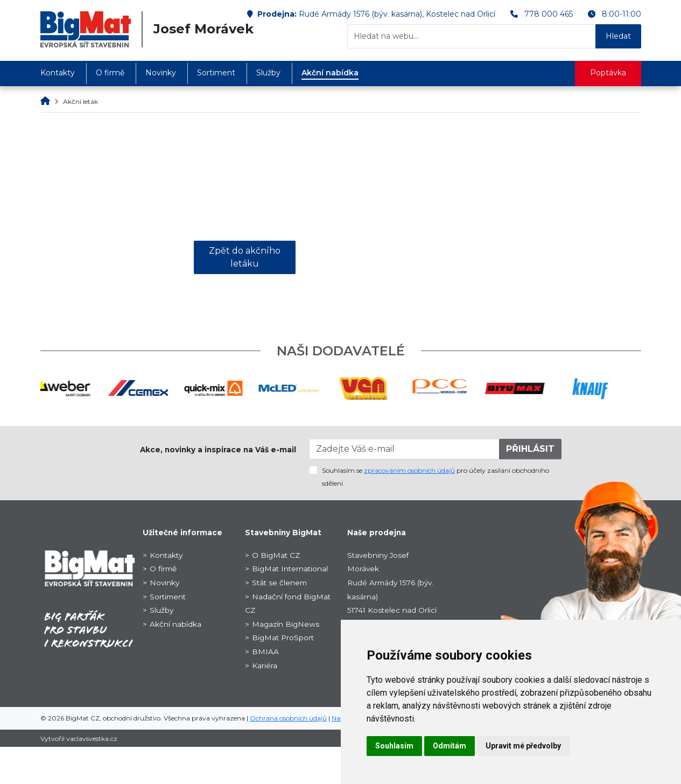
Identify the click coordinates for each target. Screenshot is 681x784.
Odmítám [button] (450, 746)
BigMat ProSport (283, 638)
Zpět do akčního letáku (245, 257)
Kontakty (58, 73)
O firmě (110, 73)
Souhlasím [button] (394, 746)
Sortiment (216, 73)
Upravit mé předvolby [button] (523, 746)
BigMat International (290, 569)
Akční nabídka (330, 73)
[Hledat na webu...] (472, 36)
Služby (268, 73)
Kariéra (265, 666)
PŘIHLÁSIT (530, 449)
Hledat (618, 36)
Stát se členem (279, 583)
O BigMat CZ (276, 555)
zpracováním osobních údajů (409, 470)
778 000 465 (549, 14)
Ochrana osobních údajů (288, 718)
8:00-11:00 (622, 14)
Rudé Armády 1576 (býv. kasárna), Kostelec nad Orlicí (397, 14)
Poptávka (608, 73)
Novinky (161, 73)
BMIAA (265, 652)
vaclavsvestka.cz (92, 738)
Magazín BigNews (286, 624)
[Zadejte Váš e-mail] (404, 449)
